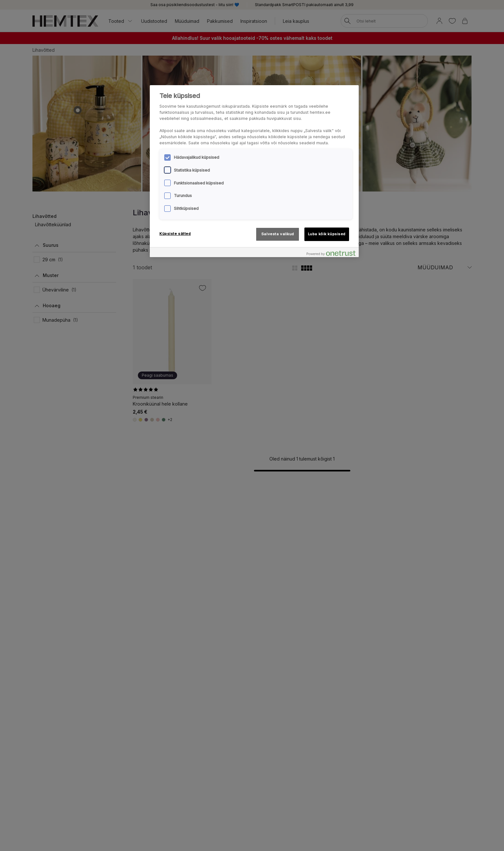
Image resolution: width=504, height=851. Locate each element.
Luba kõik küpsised (327, 234)
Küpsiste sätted (175, 234)
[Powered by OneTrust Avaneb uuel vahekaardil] (331, 253)
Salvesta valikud (278, 234)
